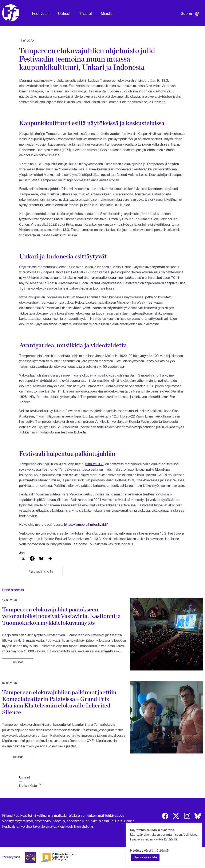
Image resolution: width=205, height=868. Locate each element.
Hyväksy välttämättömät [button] (150, 850)
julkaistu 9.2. (94, 464)
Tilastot (86, 13)
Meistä (107, 13)
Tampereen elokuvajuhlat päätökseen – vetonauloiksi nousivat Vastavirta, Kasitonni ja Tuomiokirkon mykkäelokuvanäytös (61, 616)
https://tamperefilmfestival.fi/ (86, 524)
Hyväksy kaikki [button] (145, 857)
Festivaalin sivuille (41, 571)
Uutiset (64, 13)
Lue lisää (18, 662)
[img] (165, 816)
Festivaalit (41, 13)
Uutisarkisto (28, 786)
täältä (172, 839)
